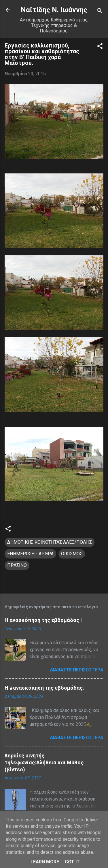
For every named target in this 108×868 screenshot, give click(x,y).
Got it (72, 862)
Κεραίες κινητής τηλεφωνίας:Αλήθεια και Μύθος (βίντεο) (44, 762)
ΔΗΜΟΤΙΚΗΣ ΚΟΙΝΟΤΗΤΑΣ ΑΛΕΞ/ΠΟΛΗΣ (50, 542)
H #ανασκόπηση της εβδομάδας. (44, 688)
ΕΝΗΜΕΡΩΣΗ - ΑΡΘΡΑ (30, 554)
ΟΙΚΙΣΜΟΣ (72, 554)
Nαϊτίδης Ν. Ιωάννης (54, 10)
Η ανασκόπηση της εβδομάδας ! (43, 620)
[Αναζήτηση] (100, 12)
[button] (100, 47)
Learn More (45, 862)
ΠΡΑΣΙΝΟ (17, 565)
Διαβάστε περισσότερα (77, 670)
